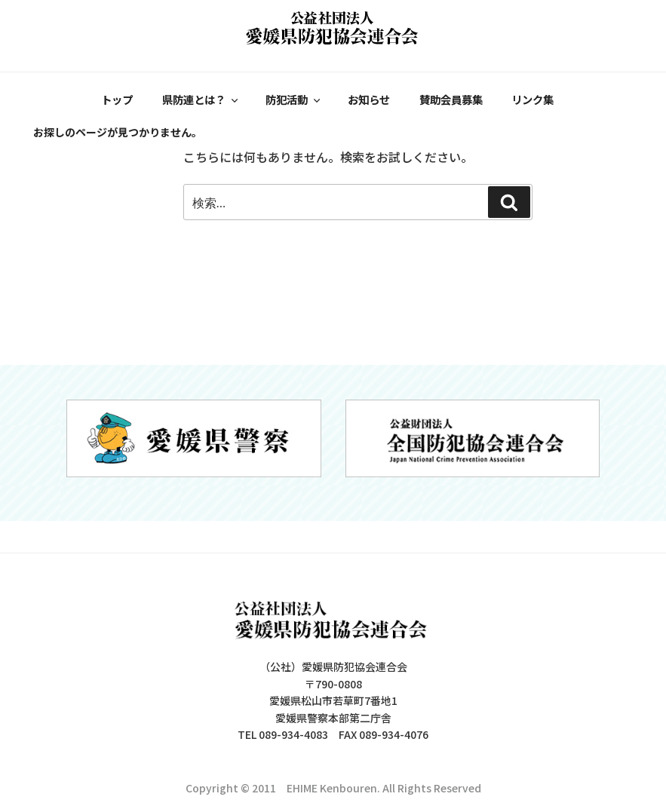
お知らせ (367, 99)
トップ (118, 99)
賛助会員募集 (449, 99)
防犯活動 (293, 99)
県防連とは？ (201, 99)
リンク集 (530, 99)
